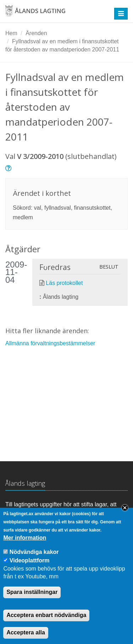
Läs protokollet (64, 283)
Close (125, 517)
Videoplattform (30, 570)
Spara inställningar (32, 602)
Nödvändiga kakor (34, 561)
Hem (11, 33)
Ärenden (36, 33)
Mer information (25, 547)
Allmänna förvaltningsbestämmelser (50, 343)
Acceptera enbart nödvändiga (46, 624)
